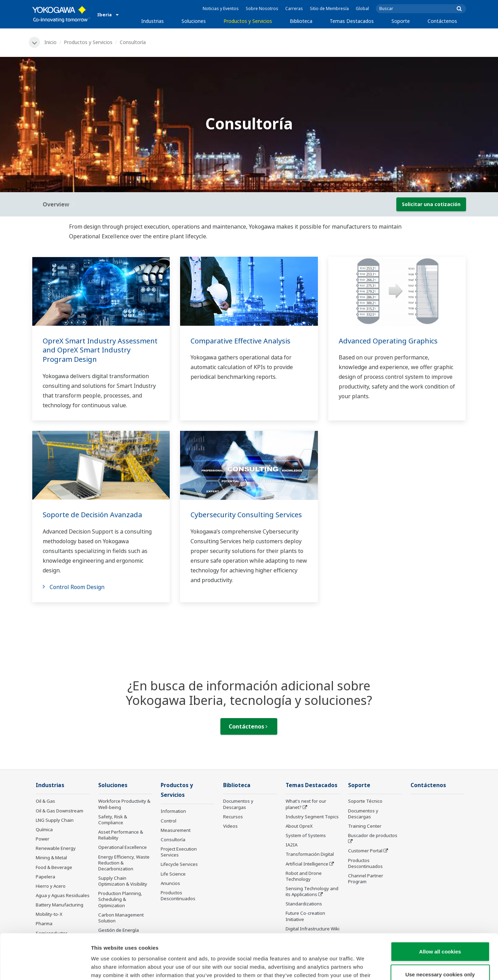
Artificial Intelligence (307, 864)
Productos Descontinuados (365, 863)
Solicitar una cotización (431, 204)
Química (44, 829)
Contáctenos (442, 21)
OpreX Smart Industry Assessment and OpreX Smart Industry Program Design (100, 350)
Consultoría (173, 840)
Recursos (233, 817)
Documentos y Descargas (238, 804)
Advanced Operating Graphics (388, 341)
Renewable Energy (56, 848)
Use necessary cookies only (440, 929)
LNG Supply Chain (55, 820)
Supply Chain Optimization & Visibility (123, 881)
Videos (230, 826)
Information (173, 811)
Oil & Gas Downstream (60, 811)
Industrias (153, 21)
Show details (364, 966)
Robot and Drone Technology (304, 876)
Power (43, 839)
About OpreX (299, 826)
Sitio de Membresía (329, 8)
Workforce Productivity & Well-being (124, 804)
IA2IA (292, 845)
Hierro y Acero (51, 886)
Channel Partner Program (366, 879)
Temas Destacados (352, 21)
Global (362, 8)
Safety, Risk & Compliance (113, 820)
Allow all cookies (440, 906)
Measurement (176, 830)
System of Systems (306, 835)
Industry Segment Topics (312, 817)
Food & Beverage (54, 867)
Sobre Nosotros (262, 8)
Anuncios (170, 883)
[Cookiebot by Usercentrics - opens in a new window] (45, 966)
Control (168, 821)
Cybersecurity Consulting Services (246, 515)
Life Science (173, 874)
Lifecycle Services (179, 864)
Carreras (294, 8)
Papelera (45, 877)
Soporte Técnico (365, 801)
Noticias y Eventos (221, 8)
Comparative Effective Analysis (240, 341)
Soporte (401, 21)
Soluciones (194, 21)
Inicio (50, 42)
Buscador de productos (373, 835)
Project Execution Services (179, 852)
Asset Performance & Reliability (121, 835)
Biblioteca (301, 21)
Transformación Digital (310, 854)
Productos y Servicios (248, 21)
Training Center (365, 826)
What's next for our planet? (306, 804)
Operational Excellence (123, 847)
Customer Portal (365, 851)
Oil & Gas (45, 801)
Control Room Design (77, 587)
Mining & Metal (51, 858)
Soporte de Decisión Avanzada (92, 515)
